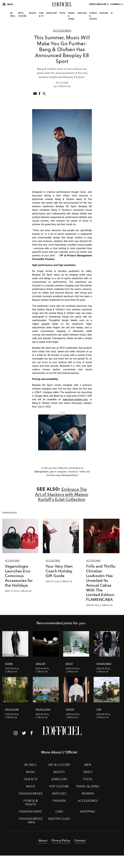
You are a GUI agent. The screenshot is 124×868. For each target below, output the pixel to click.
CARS (59, 811)
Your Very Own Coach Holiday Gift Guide (59, 571)
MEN (88, 765)
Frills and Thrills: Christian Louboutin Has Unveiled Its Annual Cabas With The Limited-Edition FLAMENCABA (101, 583)
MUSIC (31, 772)
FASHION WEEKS (31, 793)
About (43, 840)
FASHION (104, 13)
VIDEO (88, 772)
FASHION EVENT (31, 811)
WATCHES (82, 13)
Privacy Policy (61, 840)
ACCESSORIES (88, 801)
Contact (80, 840)
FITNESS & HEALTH (93, 16)
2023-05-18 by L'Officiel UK (99, 605)
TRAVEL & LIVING (71, 16)
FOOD (62, 13)
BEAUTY (33, 13)
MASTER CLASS (59, 819)
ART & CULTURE (22, 14)
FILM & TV (41, 14)
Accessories (62, 31)
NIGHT (31, 786)
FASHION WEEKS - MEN (31, 820)
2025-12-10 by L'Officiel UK (18, 591)
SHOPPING (88, 811)
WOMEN (88, 793)
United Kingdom (98, 4)
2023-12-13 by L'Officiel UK (59, 581)
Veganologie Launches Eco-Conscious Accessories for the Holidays (19, 576)
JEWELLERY (51, 13)
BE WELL (13, 14)
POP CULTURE (59, 786)
